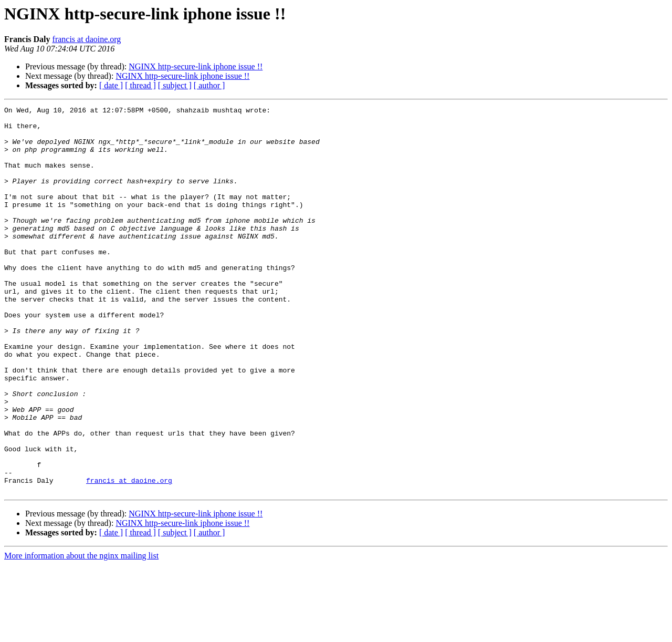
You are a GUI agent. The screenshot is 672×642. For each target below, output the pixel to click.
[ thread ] (140, 85)
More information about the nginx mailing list (81, 633)
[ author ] (209, 85)
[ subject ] (175, 85)
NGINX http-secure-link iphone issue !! (196, 66)
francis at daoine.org (87, 39)
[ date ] (111, 85)
